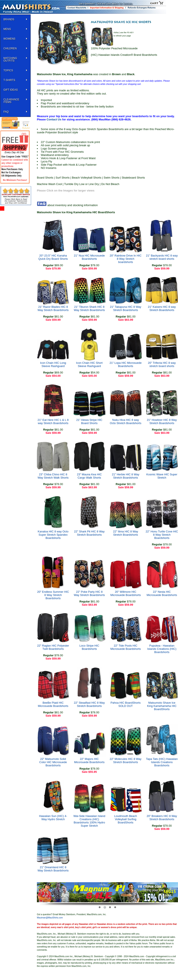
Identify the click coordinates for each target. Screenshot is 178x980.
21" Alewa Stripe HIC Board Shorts (89, 422)
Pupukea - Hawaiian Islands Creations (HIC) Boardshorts (162, 649)
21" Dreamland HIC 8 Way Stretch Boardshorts (53, 869)
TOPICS (8, 70)
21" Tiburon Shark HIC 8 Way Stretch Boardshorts (89, 308)
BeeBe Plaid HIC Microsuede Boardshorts (53, 704)
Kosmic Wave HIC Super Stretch (162, 476)
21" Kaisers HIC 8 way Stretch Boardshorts (162, 308)
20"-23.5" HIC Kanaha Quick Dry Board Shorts (53, 257)
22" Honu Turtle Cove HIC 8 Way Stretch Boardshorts (162, 535)
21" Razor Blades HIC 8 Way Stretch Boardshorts (53, 308)
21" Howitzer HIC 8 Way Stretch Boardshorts (162, 422)
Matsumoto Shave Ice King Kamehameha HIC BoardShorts (162, 706)
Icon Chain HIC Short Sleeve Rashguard (89, 364)
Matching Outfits (10, 59)
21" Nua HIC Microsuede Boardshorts (89, 257)
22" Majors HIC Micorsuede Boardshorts (89, 761)
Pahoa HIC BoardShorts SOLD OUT (125, 704)
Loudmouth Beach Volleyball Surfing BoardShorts (126, 819)
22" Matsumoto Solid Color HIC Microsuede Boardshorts (53, 762)
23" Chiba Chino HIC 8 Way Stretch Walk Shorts (53, 476)
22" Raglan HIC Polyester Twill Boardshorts (53, 647)
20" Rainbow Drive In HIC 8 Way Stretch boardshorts (126, 259)
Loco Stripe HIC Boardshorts (89, 647)
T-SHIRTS (9, 80)
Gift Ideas (11, 90)
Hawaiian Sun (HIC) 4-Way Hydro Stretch (53, 818)
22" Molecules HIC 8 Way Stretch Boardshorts (125, 761)
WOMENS (9, 39)
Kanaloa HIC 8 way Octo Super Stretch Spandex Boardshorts (53, 535)
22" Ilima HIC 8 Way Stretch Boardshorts (126, 533)
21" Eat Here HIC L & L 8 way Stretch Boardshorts (53, 422)
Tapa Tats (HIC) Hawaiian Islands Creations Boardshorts (162, 762)
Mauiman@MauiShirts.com (50, 918)
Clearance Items (11, 101)
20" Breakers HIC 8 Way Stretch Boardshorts (162, 818)
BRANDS (9, 19)
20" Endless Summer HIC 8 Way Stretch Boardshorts (53, 595)
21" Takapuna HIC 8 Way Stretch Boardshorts (126, 308)
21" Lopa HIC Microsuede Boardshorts (126, 364)
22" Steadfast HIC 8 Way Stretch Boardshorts (89, 704)
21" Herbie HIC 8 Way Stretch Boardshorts (126, 476)
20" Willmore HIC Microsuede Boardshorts (126, 593)
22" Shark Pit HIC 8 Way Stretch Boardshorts (89, 533)
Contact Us (54, 119)
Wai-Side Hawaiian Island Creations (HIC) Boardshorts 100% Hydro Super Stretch (89, 821)
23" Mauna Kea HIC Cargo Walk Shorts (89, 476)
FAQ (6, 112)
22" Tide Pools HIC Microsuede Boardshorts (126, 647)
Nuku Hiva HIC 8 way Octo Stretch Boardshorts (126, 422)
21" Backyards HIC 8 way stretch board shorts (162, 257)
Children (10, 48)
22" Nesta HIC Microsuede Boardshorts (162, 593)
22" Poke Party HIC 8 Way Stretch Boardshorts (89, 593)
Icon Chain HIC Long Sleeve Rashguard (53, 364)
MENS (7, 29)
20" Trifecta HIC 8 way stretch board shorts (162, 364)
